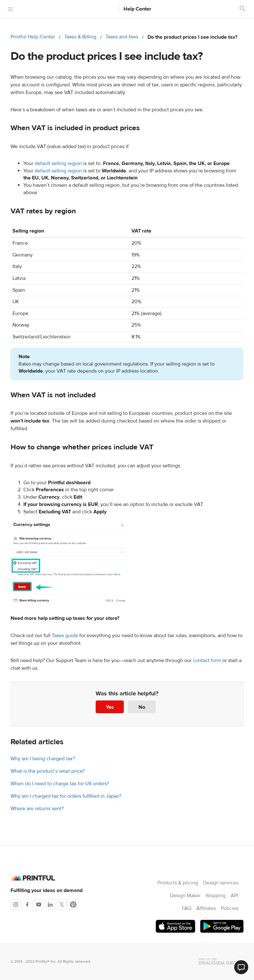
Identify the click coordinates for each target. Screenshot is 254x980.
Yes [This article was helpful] (110, 707)
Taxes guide (65, 636)
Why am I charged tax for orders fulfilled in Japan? (66, 796)
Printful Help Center (33, 37)
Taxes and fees (122, 37)
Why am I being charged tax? (43, 759)
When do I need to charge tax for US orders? (60, 784)
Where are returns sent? (37, 809)
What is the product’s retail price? (48, 771)
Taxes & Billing (80, 37)
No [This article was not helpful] (142, 707)
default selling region (58, 163)
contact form (207, 660)
